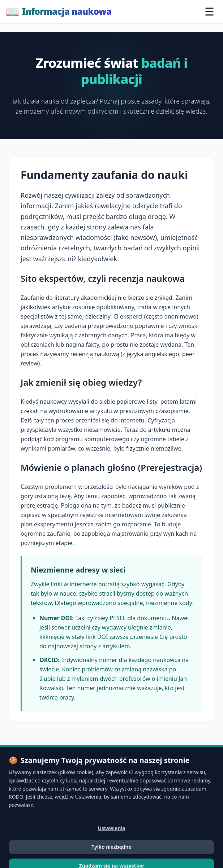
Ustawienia (111, 851)
